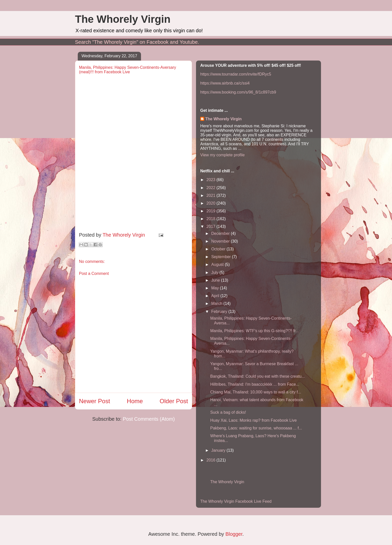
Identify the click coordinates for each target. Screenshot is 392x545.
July (215, 272)
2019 (211, 211)
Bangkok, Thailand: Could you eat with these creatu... (258, 376)
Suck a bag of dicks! (228, 412)
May (216, 288)
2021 (211, 195)
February (220, 312)
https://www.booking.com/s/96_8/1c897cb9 (238, 92)
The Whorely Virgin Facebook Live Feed (236, 501)
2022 (211, 188)
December (221, 233)
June (216, 280)
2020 (211, 203)
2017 (211, 226)
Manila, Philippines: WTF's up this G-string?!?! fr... (254, 331)
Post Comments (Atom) (149, 419)
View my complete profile (222, 155)
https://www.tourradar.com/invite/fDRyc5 (236, 74)
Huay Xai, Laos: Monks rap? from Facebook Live (253, 420)
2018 (211, 219)
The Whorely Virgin (123, 19)
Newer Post (94, 401)
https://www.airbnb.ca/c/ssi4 (225, 83)
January (219, 450)
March (217, 304)
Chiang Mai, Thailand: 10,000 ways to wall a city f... (256, 392)
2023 (211, 180)
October (219, 249)
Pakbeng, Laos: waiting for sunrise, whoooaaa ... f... (256, 428)
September (222, 257)
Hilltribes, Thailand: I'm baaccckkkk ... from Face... (255, 384)
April (216, 296)
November (221, 241)
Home (135, 401)
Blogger (234, 534)
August (218, 264)
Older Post (174, 401)
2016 (211, 460)
